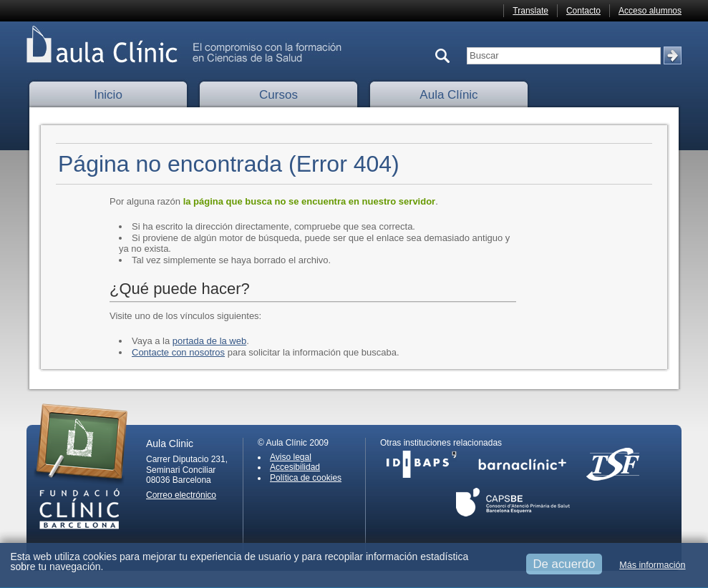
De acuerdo (564, 564)
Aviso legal (291, 457)
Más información (652, 565)
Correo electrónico (181, 495)
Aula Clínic (448, 95)
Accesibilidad (295, 467)
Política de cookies (306, 478)
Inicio (108, 95)
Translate (530, 11)
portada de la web (209, 341)
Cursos (278, 95)
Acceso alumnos (650, 11)
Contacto (583, 11)
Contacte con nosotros (178, 352)
